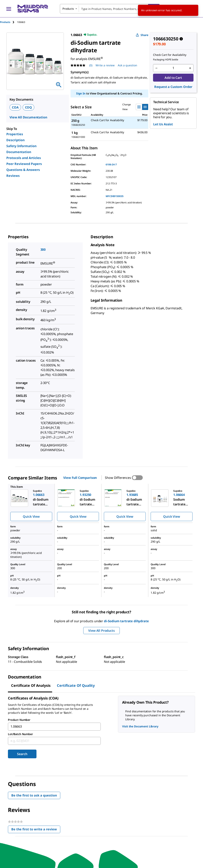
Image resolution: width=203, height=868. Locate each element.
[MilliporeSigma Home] (33, 9)
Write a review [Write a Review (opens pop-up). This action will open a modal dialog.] (105, 65)
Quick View (31, 516)
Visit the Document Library (140, 726)
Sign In (81, 93)
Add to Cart (173, 78)
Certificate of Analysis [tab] (31, 685)
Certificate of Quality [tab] (76, 685)
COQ (29, 107)
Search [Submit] (22, 754)
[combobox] (110, 9)
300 (43, 250)
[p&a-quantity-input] (173, 68)
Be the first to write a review (36, 830)
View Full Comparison (80, 478)
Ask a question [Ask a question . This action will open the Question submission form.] (127, 65)
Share (142, 35)
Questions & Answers (23, 170)
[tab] (9, 22)
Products (5, 22)
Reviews (13, 176)
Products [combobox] (68, 9)
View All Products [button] (101, 631)
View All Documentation (28, 117)
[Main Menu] (9, 9)
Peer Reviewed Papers (24, 164)
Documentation (19, 152)
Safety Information (21, 146)
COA (15, 107)
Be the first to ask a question (34, 795)
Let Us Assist (163, 124)
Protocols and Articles (24, 158)
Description (15, 140)
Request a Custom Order (173, 87)
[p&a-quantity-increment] (190, 68)
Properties (15, 134)
